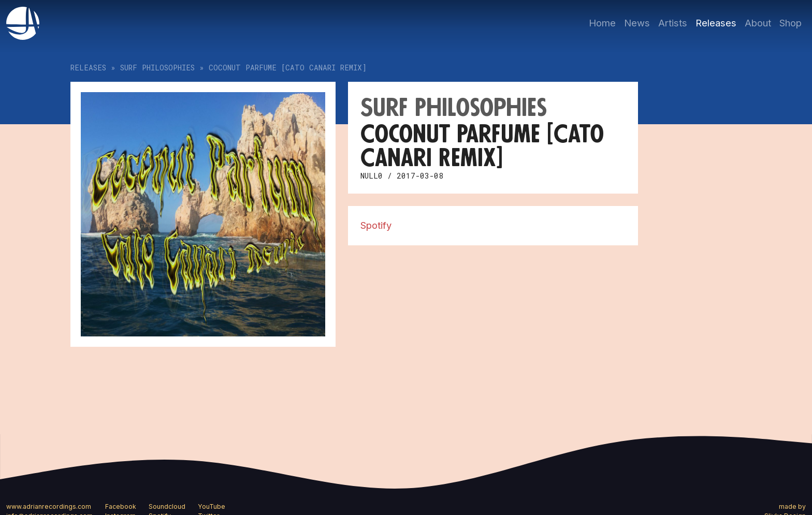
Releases (716, 23)
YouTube (212, 506)
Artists (673, 23)
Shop (791, 23)
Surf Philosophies (157, 68)
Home (602, 23)
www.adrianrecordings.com (49, 506)
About (758, 23)
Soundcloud (167, 506)
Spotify (376, 225)
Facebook (121, 506)
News (637, 23)
